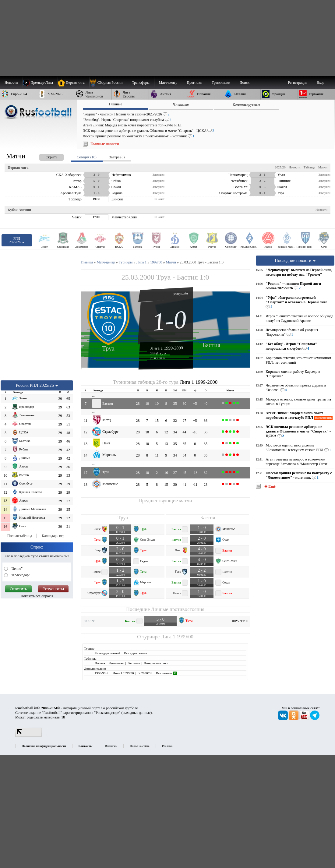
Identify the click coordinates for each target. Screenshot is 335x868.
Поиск (245, 83)
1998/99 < (102, 673)
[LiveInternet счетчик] (29, 736)
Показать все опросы (37, 596)
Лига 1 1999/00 (177, 637)
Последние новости (295, 260)
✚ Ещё (269, 486)
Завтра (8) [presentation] (117, 157)
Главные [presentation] (116, 104)
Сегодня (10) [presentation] (87, 157)
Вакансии (111, 746)
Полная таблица (20, 536)
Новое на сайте (139, 746)
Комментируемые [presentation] (246, 104)
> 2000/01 (145, 673)
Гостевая (134, 663)
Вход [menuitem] (321, 83)
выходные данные (137, 713)
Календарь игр (53, 536)
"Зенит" (16, 569)
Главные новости (105, 144)
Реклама (167, 746)
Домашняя (116, 663)
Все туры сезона (135, 653)
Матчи (323, 167)
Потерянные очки (156, 663)
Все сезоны (166, 673)
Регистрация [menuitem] (298, 83)
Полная (100, 663)
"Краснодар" (20, 575)
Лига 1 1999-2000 (167, 348)
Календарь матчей (107, 653)
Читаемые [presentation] (181, 104)
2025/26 (280, 167)
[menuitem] (108, 83)
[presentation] (45, 156)
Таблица (309, 167)
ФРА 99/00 (240, 621)
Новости (295, 167)
